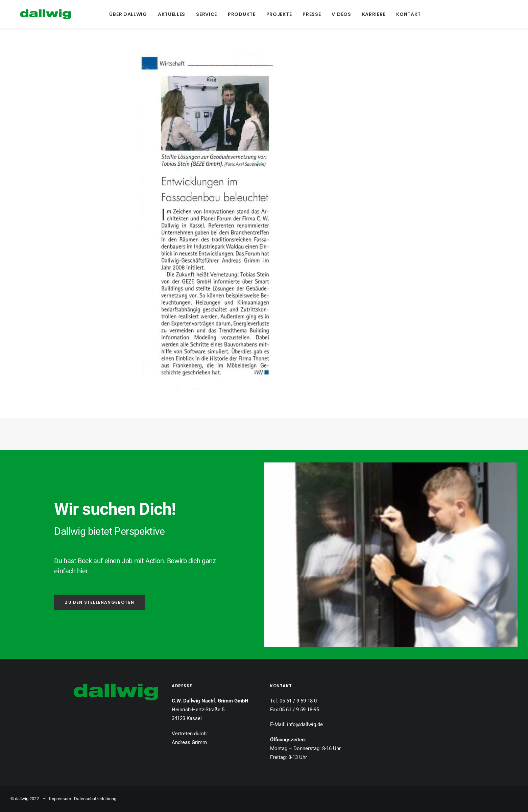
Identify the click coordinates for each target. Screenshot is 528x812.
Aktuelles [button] (171, 14)
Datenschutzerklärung (95, 799)
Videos (340, 14)
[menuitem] (127, 14)
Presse (311, 14)
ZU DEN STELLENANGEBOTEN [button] (100, 602)
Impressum (60, 799)
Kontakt (407, 14)
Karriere (373, 14)
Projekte (278, 14)
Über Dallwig (127, 14)
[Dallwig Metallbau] (36, 14)
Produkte (241, 14)
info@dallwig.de (305, 724)
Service (206, 14)
